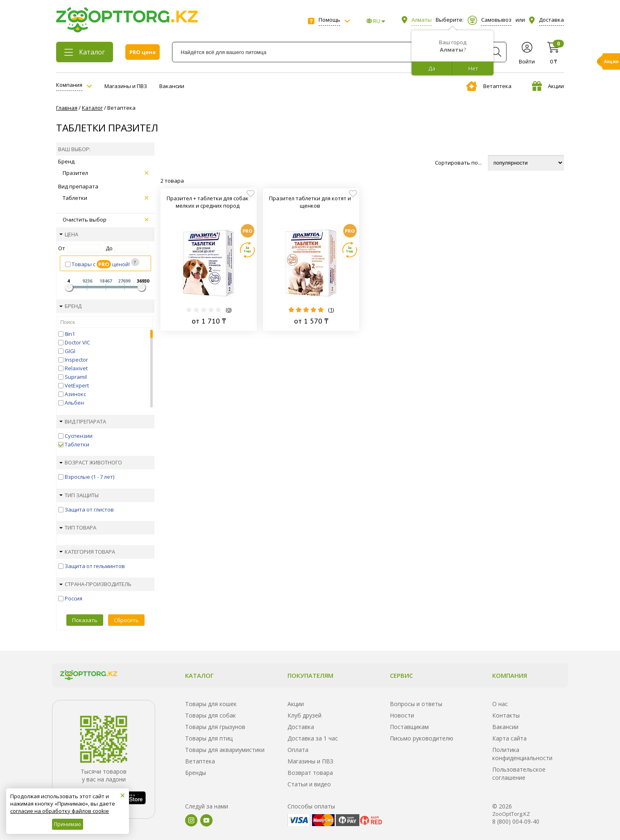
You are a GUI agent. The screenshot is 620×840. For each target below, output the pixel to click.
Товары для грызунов (215, 727)
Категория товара (87, 552)
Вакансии (172, 86)
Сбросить (126, 620)
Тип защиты (79, 495)
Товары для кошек (211, 704)
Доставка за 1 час (313, 738)
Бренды (196, 773)
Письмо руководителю (422, 738)
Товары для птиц (209, 738)
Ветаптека (489, 86)
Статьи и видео (309, 784)
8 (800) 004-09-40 (516, 821)
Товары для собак (210, 715)
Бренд (70, 306)
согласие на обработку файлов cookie (60, 811)
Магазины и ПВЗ (126, 86)
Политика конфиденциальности (522, 754)
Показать (85, 620)
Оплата (298, 750)
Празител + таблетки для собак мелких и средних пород (208, 202)
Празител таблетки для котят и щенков (310, 202)
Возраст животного (91, 462)
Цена (69, 234)
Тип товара (78, 528)
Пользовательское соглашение (519, 773)
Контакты (506, 715)
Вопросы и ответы (416, 704)
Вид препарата (83, 421)
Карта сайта (509, 738)
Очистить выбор (106, 220)
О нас (500, 704)
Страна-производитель (95, 584)
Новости (402, 715)
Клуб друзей (304, 715)
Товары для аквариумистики (225, 750)
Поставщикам (409, 727)
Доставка (301, 727)
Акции (548, 86)
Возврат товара (310, 773)
